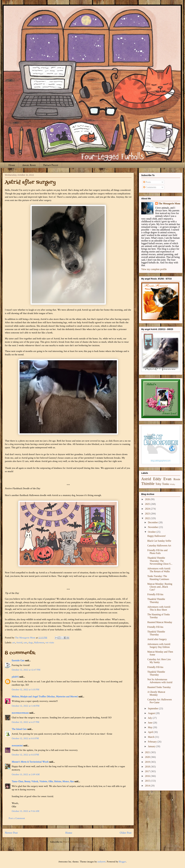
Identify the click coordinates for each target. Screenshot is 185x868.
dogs (31, 643)
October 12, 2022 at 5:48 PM (26, 706)
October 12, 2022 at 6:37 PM (25, 722)
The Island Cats (19, 729)
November (153, 527)
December (153, 522)
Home (12, 165)
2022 (148, 518)
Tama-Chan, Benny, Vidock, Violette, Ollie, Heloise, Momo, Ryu (43, 782)
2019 (148, 762)
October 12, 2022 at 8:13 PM (25, 755)
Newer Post (11, 833)
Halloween (39, 643)
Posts (147, 182)
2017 (148, 771)
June (150, 723)
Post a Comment (17, 818)
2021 (148, 752)
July (150, 718)
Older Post (126, 833)
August (152, 713)
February (153, 742)
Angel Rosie (29, 165)
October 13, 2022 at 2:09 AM (26, 775)
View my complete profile (154, 269)
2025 (148, 504)
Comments (150, 187)
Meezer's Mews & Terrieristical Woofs (30, 762)
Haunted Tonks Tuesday (159, 687)
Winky (173, 484)
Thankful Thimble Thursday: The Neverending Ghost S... (160, 561)
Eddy (157, 479)
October (152, 532)
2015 (148, 781)
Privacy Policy (51, 165)
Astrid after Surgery (157, 639)
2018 (148, 767)
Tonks (166, 484)
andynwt (101, 862)
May (150, 727)
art (14, 643)
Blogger (122, 862)
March (151, 737)
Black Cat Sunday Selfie (159, 541)
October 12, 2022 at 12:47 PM (26, 670)
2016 (148, 776)
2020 (148, 757)
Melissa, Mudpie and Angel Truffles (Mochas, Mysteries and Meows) (45, 697)
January (152, 746)
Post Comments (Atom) (75, 842)
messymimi (17, 746)
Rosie (177, 479)
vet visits (50, 643)
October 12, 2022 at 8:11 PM (25, 738)
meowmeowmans (20, 713)
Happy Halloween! (157, 536)
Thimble (148, 484)
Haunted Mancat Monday (160, 622)
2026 (148, 499)
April (151, 732)
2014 (148, 786)
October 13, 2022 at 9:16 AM (25, 811)
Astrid (19, 643)
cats (25, 643)
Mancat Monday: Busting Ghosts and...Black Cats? (160, 587)
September (153, 708)
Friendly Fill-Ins (155, 594)
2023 (148, 514)
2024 (148, 509)
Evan (167, 479)
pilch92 (15, 677)
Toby (158, 484)
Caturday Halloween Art (159, 546)
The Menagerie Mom (169, 203)
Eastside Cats (18, 661)
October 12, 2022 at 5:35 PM (25, 690)
